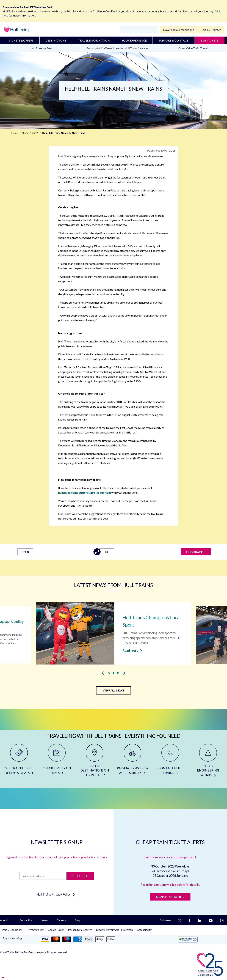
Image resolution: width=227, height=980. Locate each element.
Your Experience (134, 40)
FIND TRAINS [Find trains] (195, 552)
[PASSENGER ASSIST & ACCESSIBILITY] (132, 762)
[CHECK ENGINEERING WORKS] (208, 762)
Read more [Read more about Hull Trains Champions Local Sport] (132, 650)
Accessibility (144, 930)
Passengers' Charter (80, 930)
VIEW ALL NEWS (113, 690)
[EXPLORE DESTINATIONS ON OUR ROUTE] (95, 762)
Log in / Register (211, 30)
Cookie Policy (56, 930)
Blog (78, 920)
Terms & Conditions (11, 930)
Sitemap (128, 930)
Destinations (56, 40)
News (45, 920)
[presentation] (103, 673)
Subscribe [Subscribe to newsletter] (80, 876)
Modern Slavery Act (108, 930)
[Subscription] (43, 876)
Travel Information (94, 40)
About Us (5, 920)
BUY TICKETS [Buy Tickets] (210, 40)
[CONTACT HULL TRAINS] (170, 762)
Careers (61, 920)
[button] (109, 673)
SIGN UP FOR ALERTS (170, 897)
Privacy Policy (35, 930)
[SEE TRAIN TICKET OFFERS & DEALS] (19, 762)
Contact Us (26, 920)
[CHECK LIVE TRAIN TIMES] (57, 762)
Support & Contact (174, 40)
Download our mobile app (179, 30)
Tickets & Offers (21, 40)
